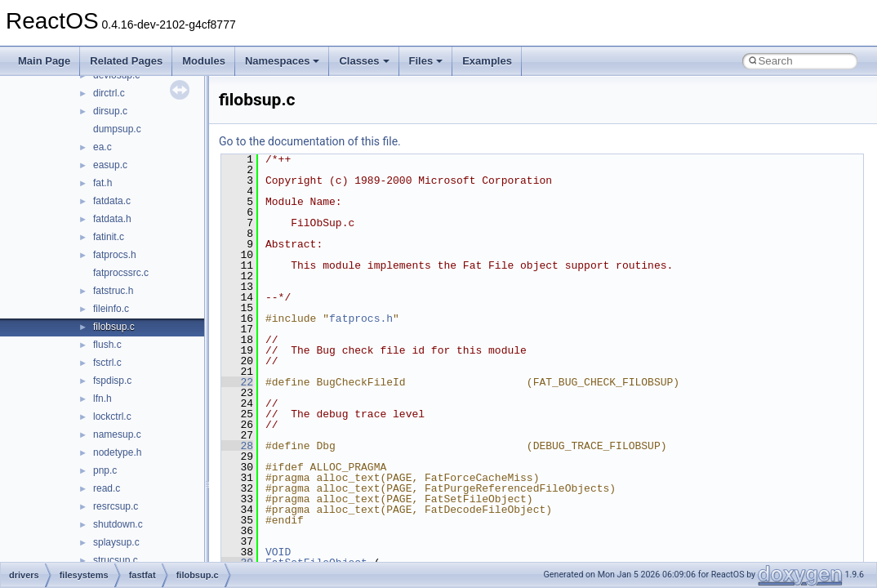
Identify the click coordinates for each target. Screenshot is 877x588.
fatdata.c (112, 201)
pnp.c (105, 470)
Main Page (44, 61)
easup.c (110, 165)
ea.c (102, 147)
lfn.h (102, 399)
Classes (364, 61)
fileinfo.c (111, 309)
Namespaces (283, 61)
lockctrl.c (112, 416)
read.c (107, 488)
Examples (487, 61)
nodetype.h (117, 452)
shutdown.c (118, 524)
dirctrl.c (109, 93)
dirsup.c (110, 111)
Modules (204, 61)
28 (237, 446)
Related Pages (126, 61)
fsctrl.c (107, 363)
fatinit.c (109, 237)
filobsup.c (114, 327)
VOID (278, 552)
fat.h (102, 183)
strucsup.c (116, 560)
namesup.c (117, 434)
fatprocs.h (115, 255)
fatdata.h (112, 219)
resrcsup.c (116, 506)
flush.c (107, 345)
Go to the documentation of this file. (310, 141)
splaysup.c (116, 542)
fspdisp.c (112, 381)
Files (426, 61)
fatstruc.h (113, 291)
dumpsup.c (117, 129)
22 (237, 382)
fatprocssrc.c (121, 273)
